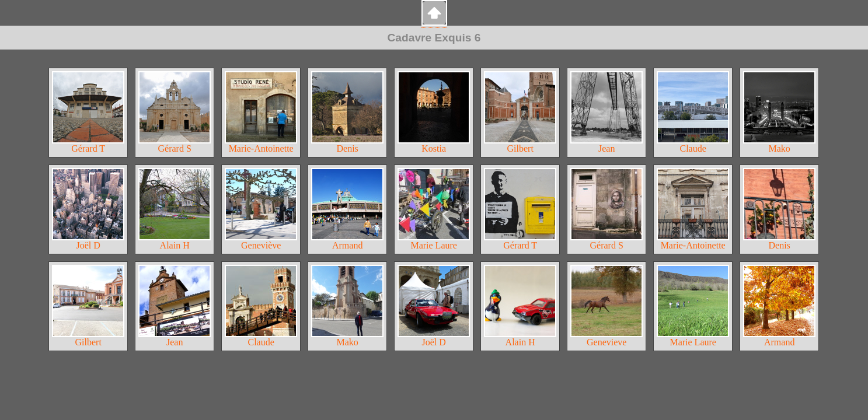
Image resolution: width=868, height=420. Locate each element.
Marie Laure (434, 209)
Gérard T (88, 112)
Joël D (88, 209)
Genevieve (606, 306)
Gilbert (520, 112)
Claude (693, 112)
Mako (779, 112)
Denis (347, 112)
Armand (347, 209)
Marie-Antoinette (261, 112)
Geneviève (261, 209)
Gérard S (175, 112)
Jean (606, 112)
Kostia (434, 112)
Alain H (175, 209)
